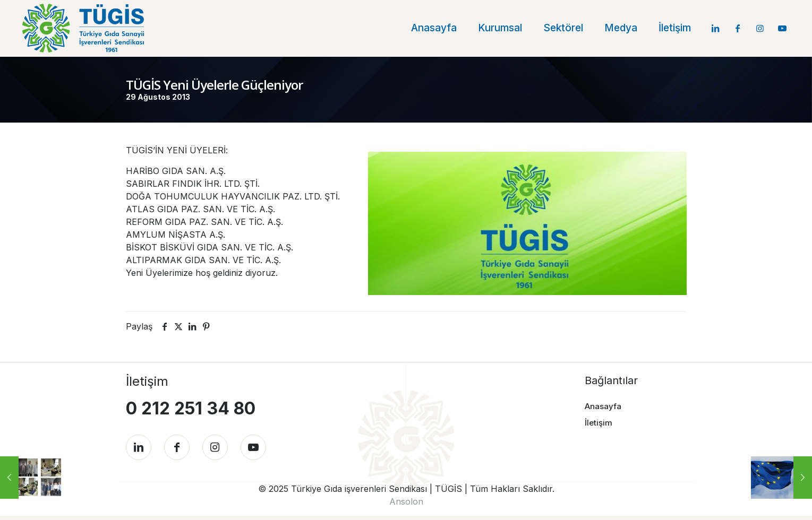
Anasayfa (603, 406)
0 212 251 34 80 (191, 408)
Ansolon (406, 506)
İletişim (599, 422)
